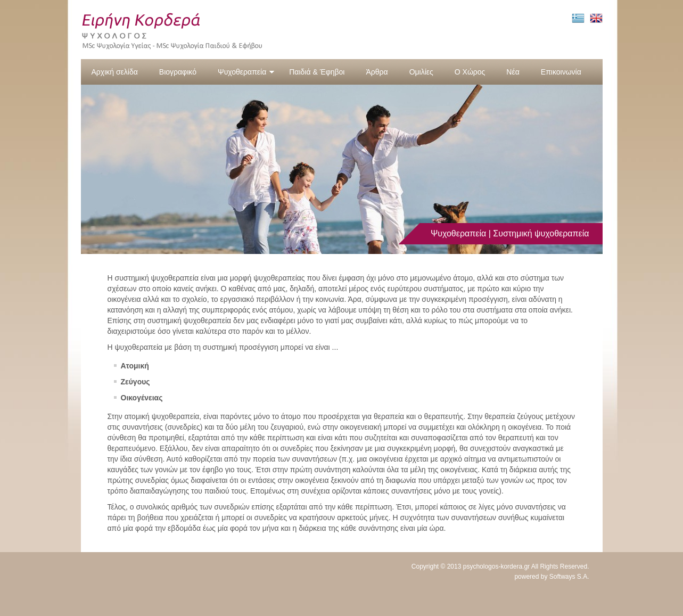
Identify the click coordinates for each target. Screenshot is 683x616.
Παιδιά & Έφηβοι (317, 72)
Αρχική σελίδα (115, 72)
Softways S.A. (569, 577)
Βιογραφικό (178, 72)
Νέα (513, 72)
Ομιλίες (421, 72)
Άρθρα (377, 72)
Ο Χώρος (470, 72)
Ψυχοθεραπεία (246, 72)
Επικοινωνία (561, 72)
